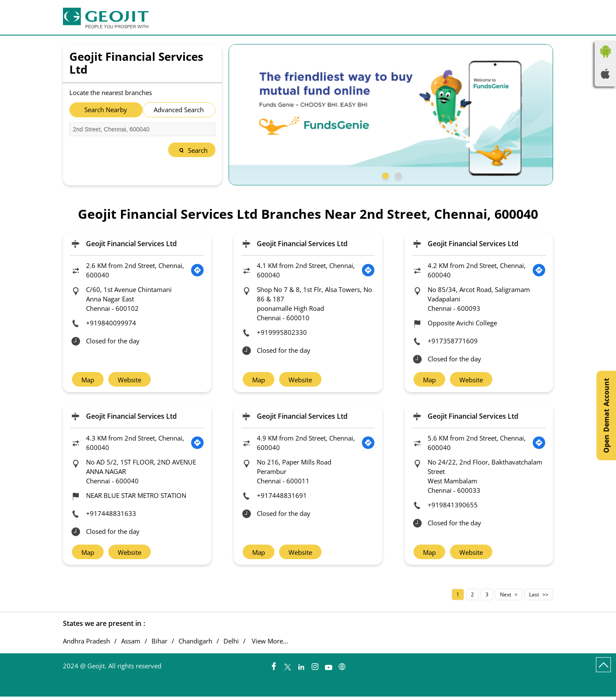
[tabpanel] (391, 115)
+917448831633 (111, 515)
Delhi (231, 645)
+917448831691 (282, 497)
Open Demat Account (606, 416)
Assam (131, 645)
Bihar (159, 645)
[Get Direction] (197, 270)
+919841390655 (453, 506)
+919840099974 (111, 323)
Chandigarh (195, 645)
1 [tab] (384, 175)
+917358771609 (453, 341)
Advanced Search (179, 110)
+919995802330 (282, 332)
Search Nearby (106, 110)
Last (534, 598)
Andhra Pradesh (86, 645)
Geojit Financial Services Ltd (131, 244)
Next (506, 598)
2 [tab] (397, 175)
